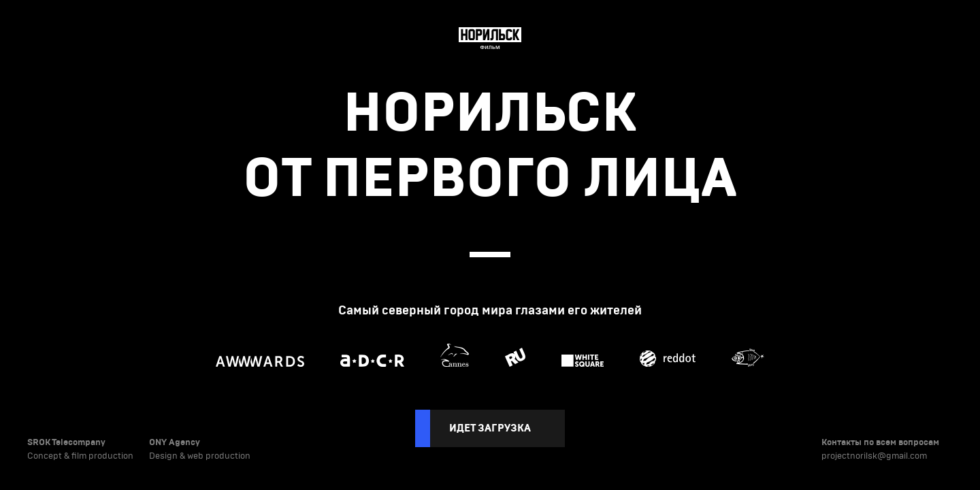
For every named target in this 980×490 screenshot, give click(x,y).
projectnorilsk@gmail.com (874, 456)
